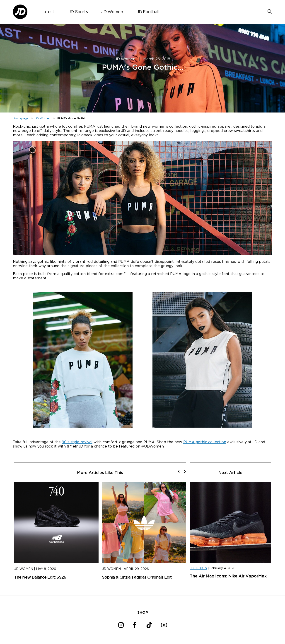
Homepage (21, 118)
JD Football (148, 12)
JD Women (112, 12)
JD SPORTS (198, 568)
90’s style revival (77, 442)
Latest (48, 12)
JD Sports (78, 12)
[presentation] (179, 471)
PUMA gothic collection (205, 442)
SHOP (143, 612)
